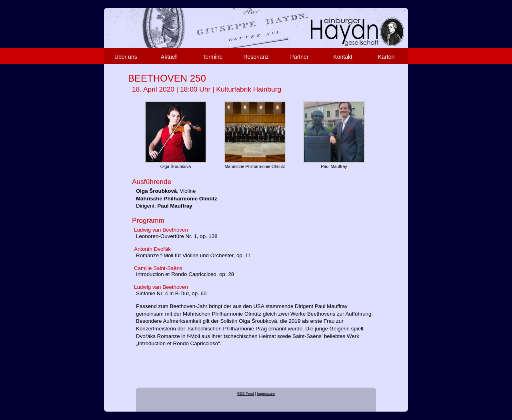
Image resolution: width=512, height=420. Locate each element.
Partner (300, 57)
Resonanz (256, 57)
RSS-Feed (246, 394)
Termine (213, 57)
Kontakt (343, 57)
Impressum (266, 394)
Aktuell (169, 57)
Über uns (126, 57)
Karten (386, 57)
